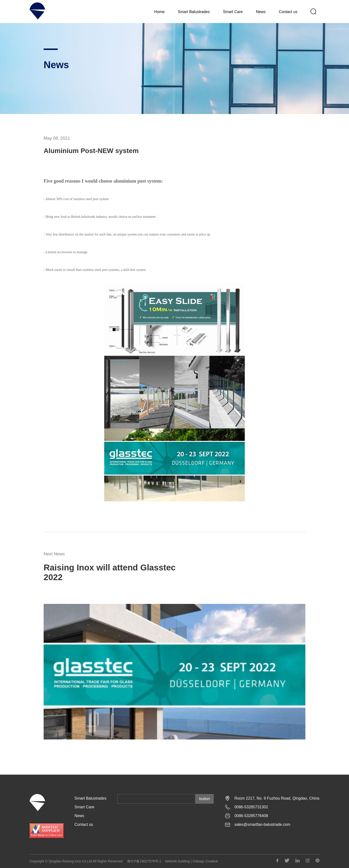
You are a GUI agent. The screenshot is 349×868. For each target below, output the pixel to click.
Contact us (288, 13)
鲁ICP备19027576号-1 (144, 861)
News (261, 13)
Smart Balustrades (194, 13)
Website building (177, 861)
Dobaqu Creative (205, 861)
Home (159, 13)
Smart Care (233, 13)
